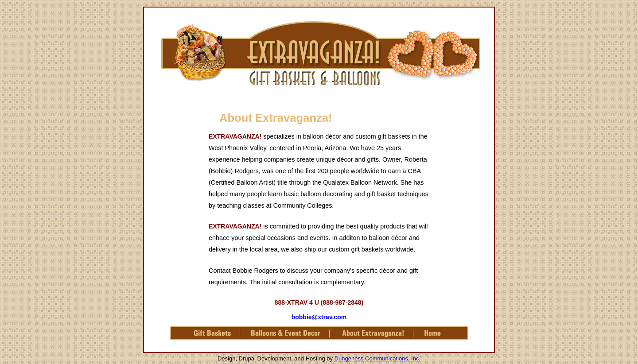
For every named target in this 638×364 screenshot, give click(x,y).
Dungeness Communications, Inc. (377, 358)
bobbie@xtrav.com (319, 317)
